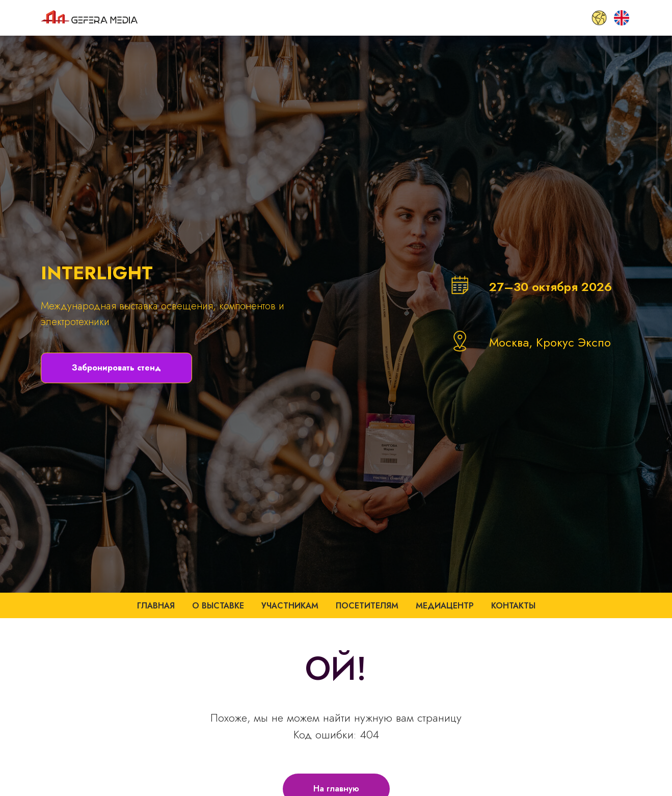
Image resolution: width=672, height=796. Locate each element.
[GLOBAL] (599, 18)
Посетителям (367, 606)
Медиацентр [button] (445, 606)
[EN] (622, 18)
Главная (156, 606)
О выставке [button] (218, 606)
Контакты (513, 606)
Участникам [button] (290, 606)
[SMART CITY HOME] (577, 18)
